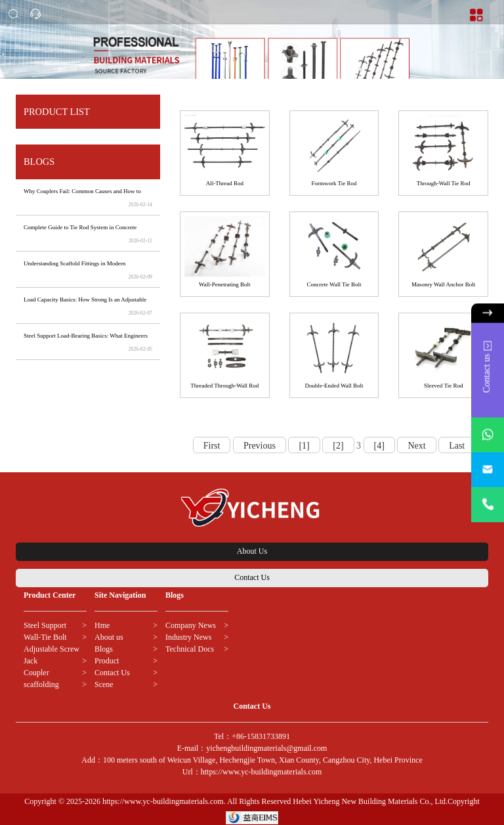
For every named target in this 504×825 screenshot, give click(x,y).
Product (107, 661)
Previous (260, 446)
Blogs (104, 649)
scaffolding (41, 684)
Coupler (36, 673)
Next (416, 446)
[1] (304, 446)
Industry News (188, 637)
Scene (104, 684)
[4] (379, 446)
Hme (102, 625)
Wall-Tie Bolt (45, 637)
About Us (252, 551)
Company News (191, 625)
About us (109, 637)
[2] (338, 446)
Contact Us (252, 577)
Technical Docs (190, 649)
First (212, 446)
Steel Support (45, 625)
